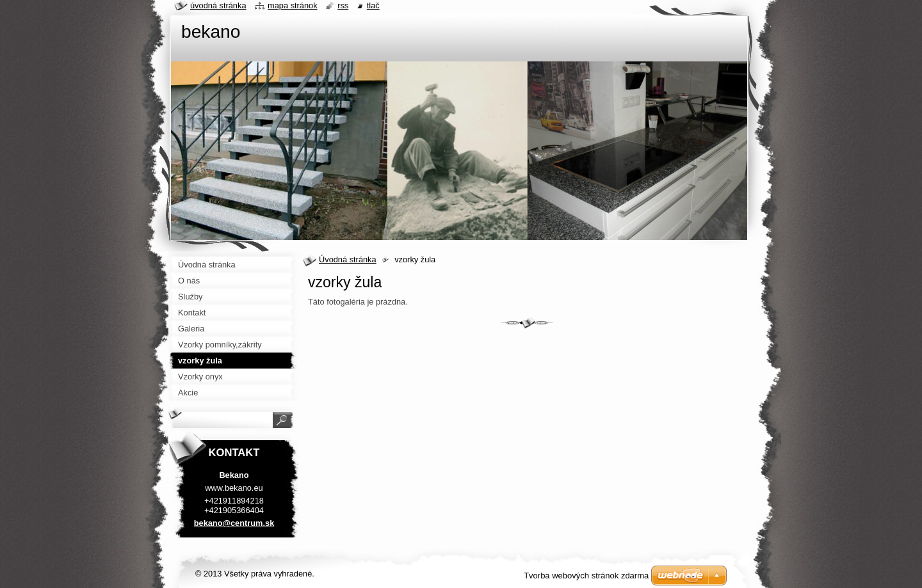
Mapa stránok (293, 5)
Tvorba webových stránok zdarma (586, 576)
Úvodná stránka (348, 259)
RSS (343, 5)
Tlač (373, 5)
